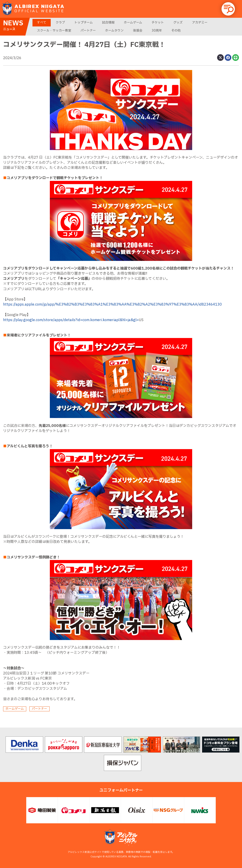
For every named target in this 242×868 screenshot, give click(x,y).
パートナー (88, 31)
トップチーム (84, 23)
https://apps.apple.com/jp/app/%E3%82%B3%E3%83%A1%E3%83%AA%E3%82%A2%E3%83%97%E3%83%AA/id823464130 (112, 304)
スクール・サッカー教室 (54, 31)
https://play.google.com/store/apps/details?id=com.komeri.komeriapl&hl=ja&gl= (71, 320)
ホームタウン (114, 31)
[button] (228, 9)
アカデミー (200, 23)
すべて (42, 23)
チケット (158, 23)
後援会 (138, 31)
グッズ (178, 23)
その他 (176, 31)
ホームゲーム (133, 23)
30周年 (157, 31)
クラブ (60, 23)
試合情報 (108, 23)
